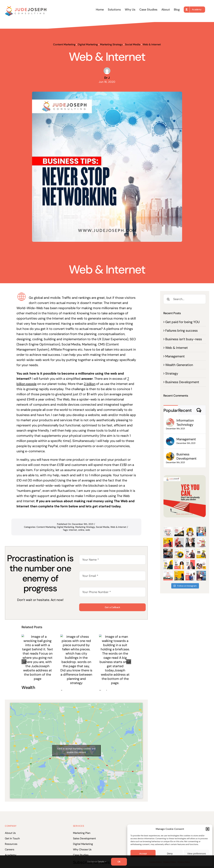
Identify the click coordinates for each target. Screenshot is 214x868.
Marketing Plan (82, 833)
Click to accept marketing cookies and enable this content (76, 751)
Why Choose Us (82, 849)
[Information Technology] (170, 421)
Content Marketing (64, 44)
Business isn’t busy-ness (184, 339)
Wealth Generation (179, 365)
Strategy (172, 373)
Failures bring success (181, 331)
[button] (208, 829)
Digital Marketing (88, 44)
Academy (11, 855)
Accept (143, 854)
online (81, 530)
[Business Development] (170, 455)
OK (119, 862)
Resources (11, 844)
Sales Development (84, 838)
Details (102, 862)
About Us (10, 833)
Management (175, 356)
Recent (185, 410)
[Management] (170, 440)
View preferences (197, 854)
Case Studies (81, 855)
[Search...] (185, 299)
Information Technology (185, 423)
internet (73, 530)
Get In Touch (12, 838)
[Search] (168, 299)
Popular (171, 410)
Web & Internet (152, 44)
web (88, 530)
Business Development (182, 382)
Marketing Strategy (111, 44)
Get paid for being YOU (182, 322)
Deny (170, 854)
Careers (10, 849)
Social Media (133, 44)
